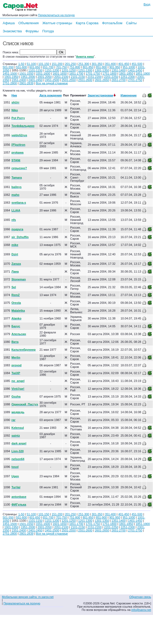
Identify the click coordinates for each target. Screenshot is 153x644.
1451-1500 (10, 74)
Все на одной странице (52, 83)
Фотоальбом (112, 23)
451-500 (137, 64)
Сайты (131, 23)
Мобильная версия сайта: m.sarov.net (28, 597)
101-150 (44, 64)
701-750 (61, 67)
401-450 (124, 64)
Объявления (28, 23)
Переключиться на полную (56, 15)
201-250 (70, 64)
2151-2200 (95, 77)
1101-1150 (35, 70)
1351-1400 (119, 70)
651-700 (48, 67)
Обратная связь (140, 597)
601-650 (35, 67)
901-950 (115, 67)
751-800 (75, 67)
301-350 (97, 64)
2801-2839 (27, 83)
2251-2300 (128, 77)
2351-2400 (19, 80)
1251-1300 (85, 70)
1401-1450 (135, 70)
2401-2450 (35, 80)
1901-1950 (11, 77)
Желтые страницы (57, 23)
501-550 (8, 67)
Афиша (9, 23)
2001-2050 (45, 77)
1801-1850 (126, 74)
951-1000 (129, 67)
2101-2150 (78, 77)
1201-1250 (69, 70)
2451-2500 (52, 80)
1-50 (21, 64)
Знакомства (12, 31)
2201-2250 (111, 77)
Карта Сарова (87, 23)
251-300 (84, 64)
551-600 (21, 67)
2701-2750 (135, 80)
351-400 (110, 64)
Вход (147, 4)
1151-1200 (52, 70)
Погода (48, 31)
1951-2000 (28, 77)
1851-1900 (143, 74)
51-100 (31, 64)
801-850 (88, 67)
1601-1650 (60, 74)
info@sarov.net (141, 610)
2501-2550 (69, 80)
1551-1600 (43, 74)
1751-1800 (110, 74)
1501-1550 (27, 74)
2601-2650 (102, 80)
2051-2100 (61, 77)
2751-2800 (10, 83)
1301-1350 (102, 70)
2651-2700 (119, 80)
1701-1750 (93, 74)
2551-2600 (85, 80)
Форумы (32, 31)
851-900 (101, 67)
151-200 (57, 64)
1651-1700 (76, 74)
